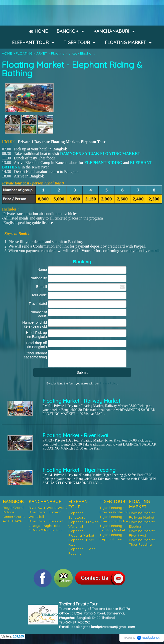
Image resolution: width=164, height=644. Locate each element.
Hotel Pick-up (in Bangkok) (36, 335)
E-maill (41, 287)
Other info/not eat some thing (35, 355)
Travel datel (38, 304)
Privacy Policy (108, 383)
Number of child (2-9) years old (35, 324)
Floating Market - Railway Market (81, 401)
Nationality (39, 278)
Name (42, 270)
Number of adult (39, 314)
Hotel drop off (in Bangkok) (36, 345)
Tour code (39, 295)
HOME (7, 53)
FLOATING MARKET (32, 53)
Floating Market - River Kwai (75, 435)
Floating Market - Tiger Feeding (79, 470)
